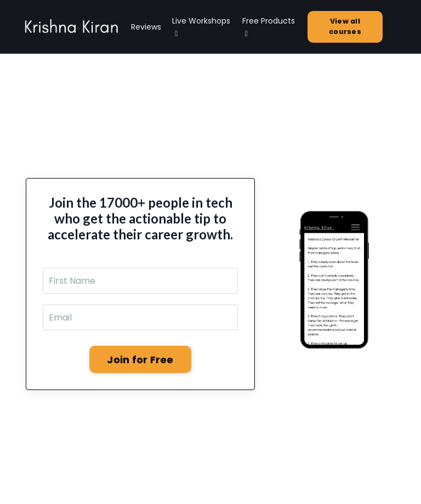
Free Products (269, 27)
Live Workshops (201, 27)
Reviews (146, 27)
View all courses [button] (345, 26)
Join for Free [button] (140, 360)
